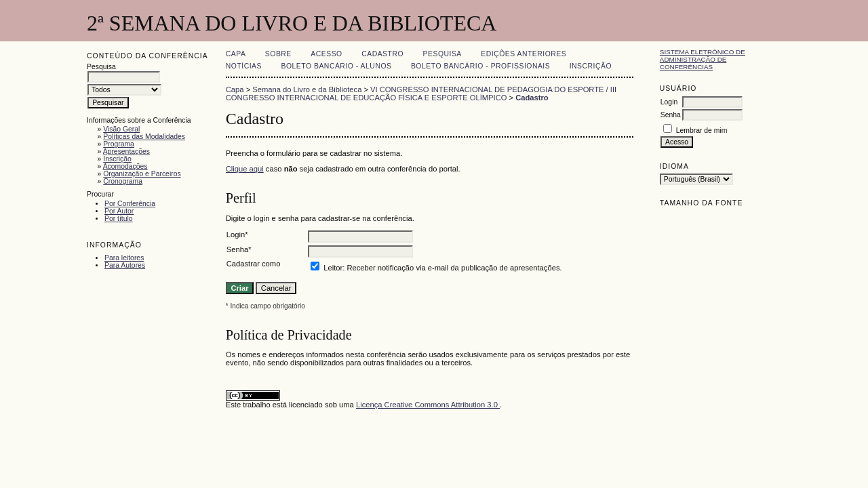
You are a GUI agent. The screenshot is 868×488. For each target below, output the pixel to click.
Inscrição (117, 159)
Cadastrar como (254, 264)
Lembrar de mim (702, 130)
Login (669, 102)
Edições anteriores (524, 54)
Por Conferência (130, 204)
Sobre (278, 54)
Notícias (244, 66)
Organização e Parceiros (142, 174)
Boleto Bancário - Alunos (336, 66)
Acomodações (125, 166)
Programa (119, 144)
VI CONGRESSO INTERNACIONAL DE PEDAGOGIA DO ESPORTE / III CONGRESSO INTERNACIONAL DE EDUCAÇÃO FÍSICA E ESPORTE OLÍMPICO (421, 94)
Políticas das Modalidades (144, 137)
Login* (237, 235)
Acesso (326, 54)
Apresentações (126, 151)
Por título (119, 219)
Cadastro (382, 54)
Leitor (333, 268)
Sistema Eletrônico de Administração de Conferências (703, 59)
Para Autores (125, 265)
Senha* (239, 249)
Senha (671, 115)
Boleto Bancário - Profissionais (480, 66)
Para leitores (124, 258)
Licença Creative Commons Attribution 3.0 (428, 405)
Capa (236, 54)
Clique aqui (245, 169)
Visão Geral (121, 129)
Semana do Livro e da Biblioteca (307, 89)
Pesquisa (442, 54)
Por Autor (119, 211)
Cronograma (123, 181)
